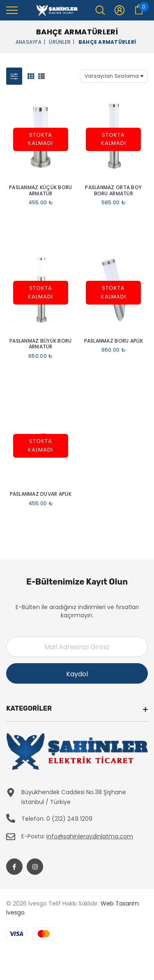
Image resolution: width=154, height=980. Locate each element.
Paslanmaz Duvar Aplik (41, 494)
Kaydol (77, 674)
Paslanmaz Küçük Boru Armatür (40, 191)
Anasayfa (29, 42)
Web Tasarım (120, 903)
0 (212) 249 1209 (69, 819)
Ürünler (60, 42)
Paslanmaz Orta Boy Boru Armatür (113, 191)
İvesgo (15, 912)
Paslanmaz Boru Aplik (114, 341)
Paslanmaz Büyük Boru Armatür (40, 344)
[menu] (12, 10)
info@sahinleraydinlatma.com (90, 836)
